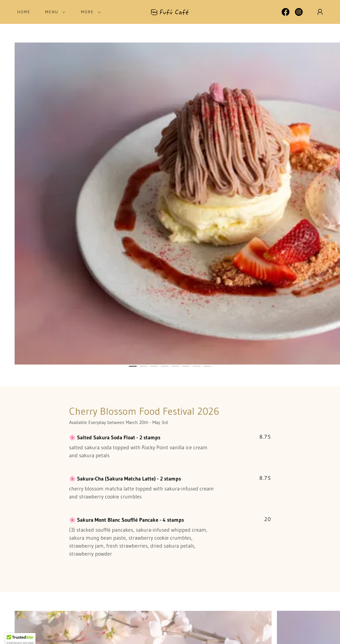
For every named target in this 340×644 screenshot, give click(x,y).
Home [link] (24, 12)
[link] (170, 11)
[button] (54, 12)
